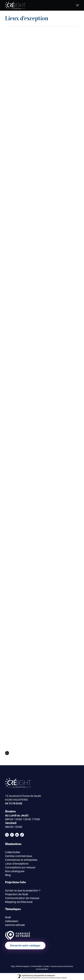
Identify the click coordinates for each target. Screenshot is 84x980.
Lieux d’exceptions (17, 864)
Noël (8, 917)
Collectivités (13, 852)
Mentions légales (23, 966)
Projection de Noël (16, 894)
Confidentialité (36, 966)
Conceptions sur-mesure (20, 867)
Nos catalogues (15, 871)
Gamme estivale (15, 925)
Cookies (46, 966)
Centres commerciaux (19, 856)
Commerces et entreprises (21, 860)
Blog (8, 875)
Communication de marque (22, 898)
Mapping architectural (19, 902)
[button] (78, 5)
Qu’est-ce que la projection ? (23, 890)
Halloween (12, 921)
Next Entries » (7, 753)
